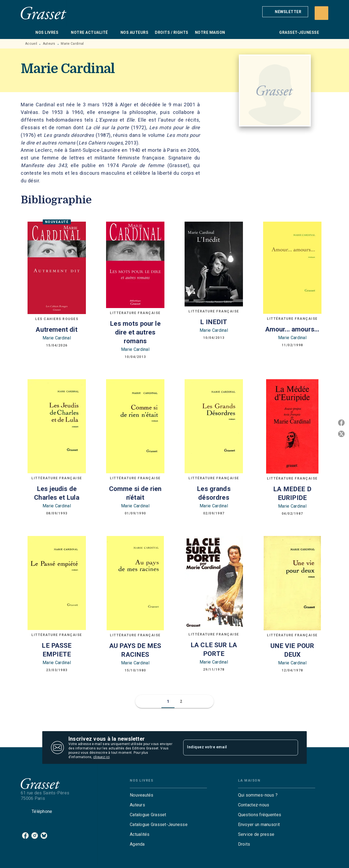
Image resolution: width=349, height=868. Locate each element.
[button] (285, 12)
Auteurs (49, 44)
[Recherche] (321, 13)
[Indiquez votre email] (234, 748)
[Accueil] (44, 13)
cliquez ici (101, 757)
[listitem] (25, 836)
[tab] (26, 32)
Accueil (31, 44)
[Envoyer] (291, 748)
